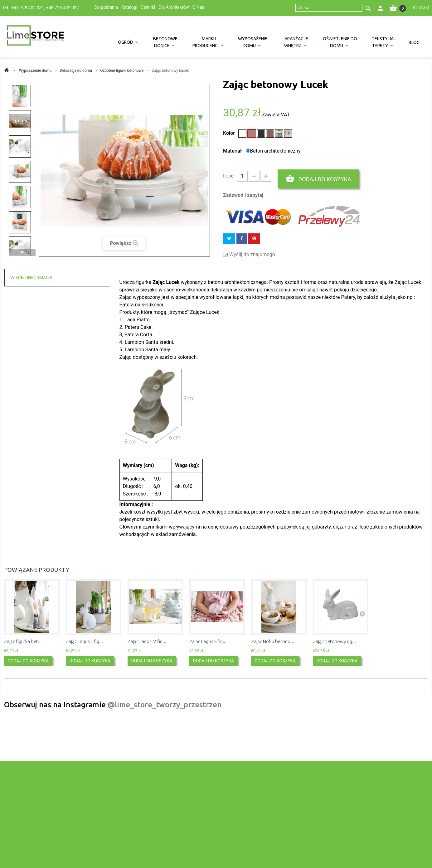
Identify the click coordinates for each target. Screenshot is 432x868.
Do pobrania (106, 7)
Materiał (233, 151)
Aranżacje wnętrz (296, 42)
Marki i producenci (206, 42)
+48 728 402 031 (28, 8)
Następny (22, 252)
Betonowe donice (165, 42)
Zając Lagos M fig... (147, 641)
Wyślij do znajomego (252, 255)
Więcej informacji (32, 278)
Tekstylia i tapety (384, 42)
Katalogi (129, 7)
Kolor (230, 133)
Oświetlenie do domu (340, 42)
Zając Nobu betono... (273, 641)
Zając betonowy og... (334, 641)
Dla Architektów (174, 7)
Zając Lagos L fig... (84, 641)
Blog (414, 42)
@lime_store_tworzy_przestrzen (165, 705)
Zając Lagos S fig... (208, 641)
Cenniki (148, 7)
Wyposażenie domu (253, 42)
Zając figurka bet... (23, 641)
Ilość (228, 176)
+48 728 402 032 (63, 8)
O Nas (198, 7)
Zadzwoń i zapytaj (243, 195)
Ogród (126, 42)
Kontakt (421, 8)
